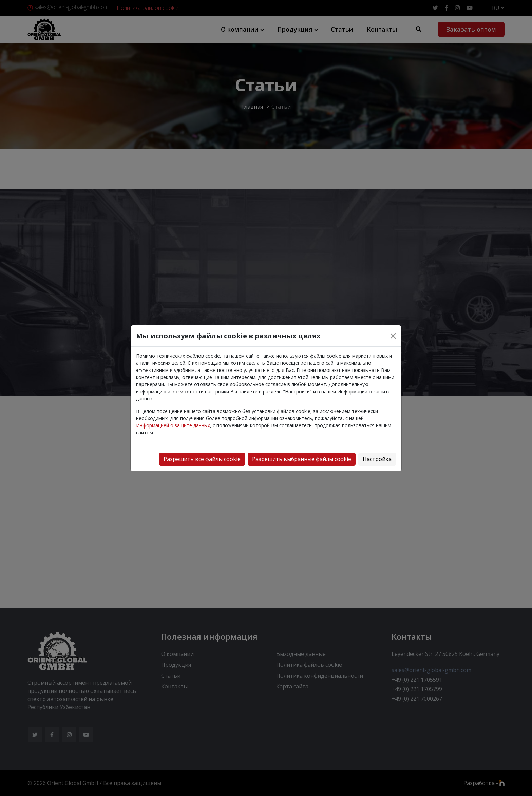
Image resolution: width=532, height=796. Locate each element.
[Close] (393, 336)
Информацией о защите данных (173, 425)
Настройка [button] (377, 459)
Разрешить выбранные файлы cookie (302, 459)
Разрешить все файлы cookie (202, 459)
